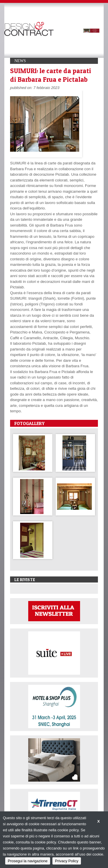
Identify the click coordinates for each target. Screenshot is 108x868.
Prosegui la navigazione (28, 861)
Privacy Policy (67, 861)
